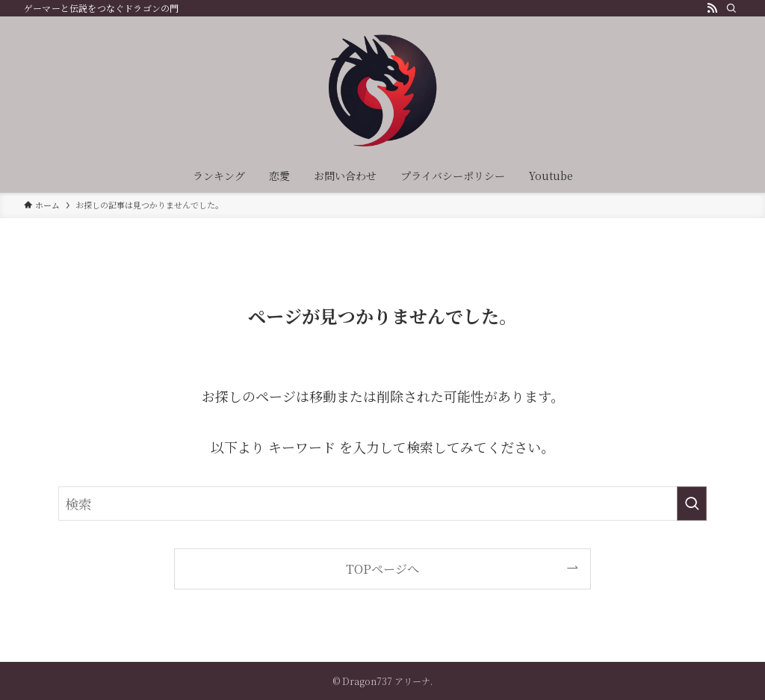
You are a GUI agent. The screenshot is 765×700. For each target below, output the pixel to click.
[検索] (731, 8)
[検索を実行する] (692, 504)
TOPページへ (382, 569)
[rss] (712, 8)
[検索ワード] (382, 504)
